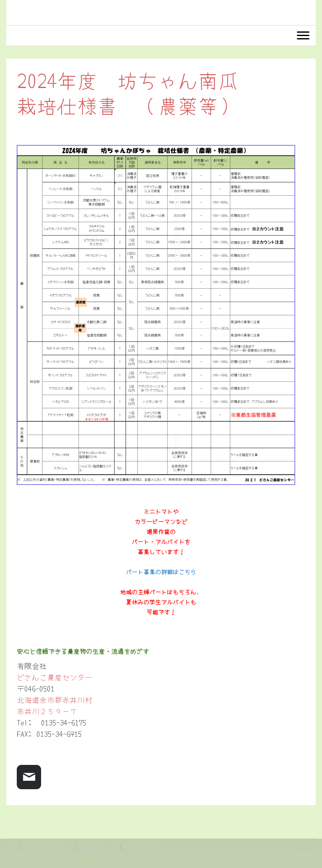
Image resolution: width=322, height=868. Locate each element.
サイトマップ (139, 847)
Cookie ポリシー (99, 847)
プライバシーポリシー (48, 847)
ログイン (305, 855)
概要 (12, 847)
